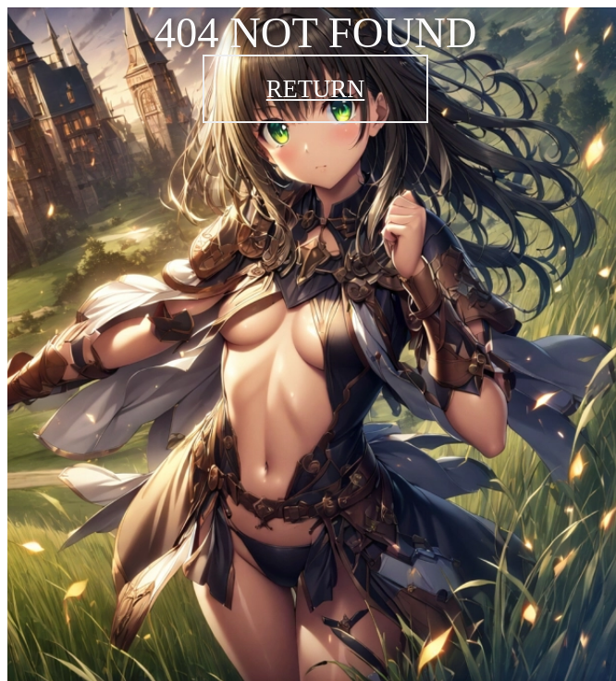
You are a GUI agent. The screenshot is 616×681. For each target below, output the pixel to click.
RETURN (316, 89)
